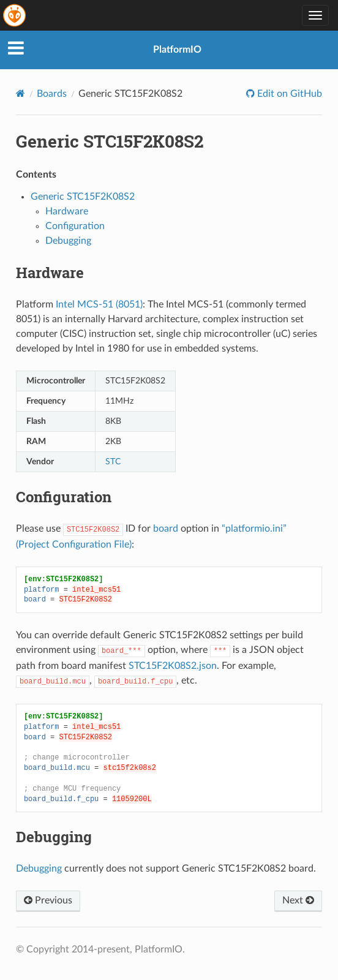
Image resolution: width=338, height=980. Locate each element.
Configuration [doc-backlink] (64, 497)
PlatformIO (177, 50)
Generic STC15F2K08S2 (83, 197)
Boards (52, 94)
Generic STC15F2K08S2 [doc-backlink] (110, 141)
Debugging (68, 241)
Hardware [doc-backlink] (50, 273)
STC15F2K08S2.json (173, 666)
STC (113, 462)
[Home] (21, 93)
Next (298, 900)
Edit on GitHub (288, 94)
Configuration (75, 226)
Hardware (67, 211)
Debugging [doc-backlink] (54, 837)
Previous (48, 900)
